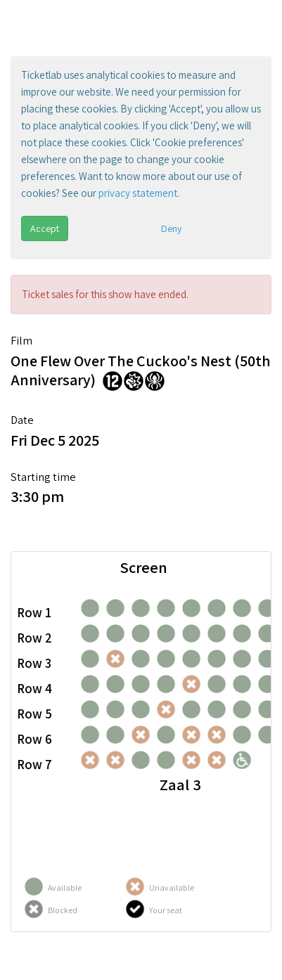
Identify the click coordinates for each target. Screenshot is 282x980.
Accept (45, 228)
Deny (171, 228)
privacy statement (138, 193)
